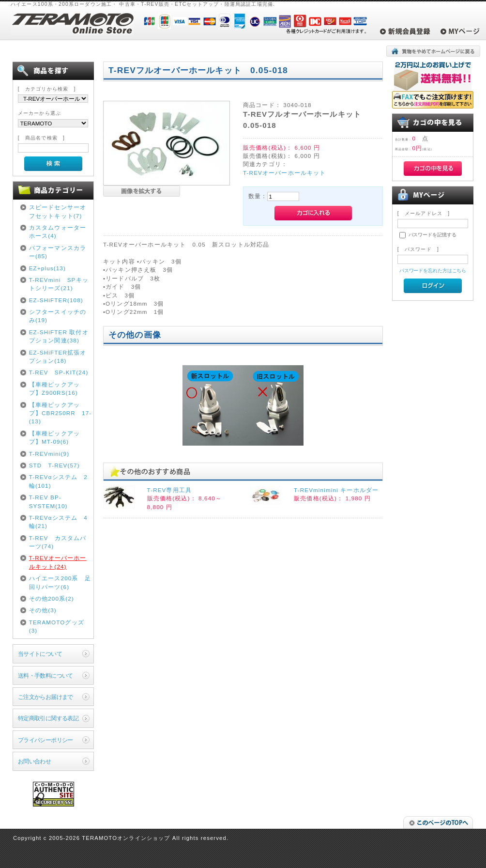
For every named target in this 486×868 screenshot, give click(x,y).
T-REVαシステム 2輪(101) (58, 481)
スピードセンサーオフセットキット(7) (58, 211)
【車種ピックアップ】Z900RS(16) (54, 388)
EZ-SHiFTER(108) (56, 300)
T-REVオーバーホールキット (285, 173)
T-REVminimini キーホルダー (336, 490)
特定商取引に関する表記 (48, 718)
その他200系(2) (52, 598)
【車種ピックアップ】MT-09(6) (54, 437)
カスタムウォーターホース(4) (58, 232)
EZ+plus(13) (47, 268)
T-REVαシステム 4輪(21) (58, 522)
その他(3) (43, 610)
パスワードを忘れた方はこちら (433, 271)
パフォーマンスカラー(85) (58, 252)
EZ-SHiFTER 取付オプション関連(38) (59, 336)
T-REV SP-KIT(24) (59, 372)
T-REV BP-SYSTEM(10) (48, 501)
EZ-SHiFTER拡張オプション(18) (58, 356)
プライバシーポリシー (46, 740)
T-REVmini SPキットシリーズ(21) (59, 284)
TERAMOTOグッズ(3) (57, 626)
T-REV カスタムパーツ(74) (58, 542)
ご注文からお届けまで (46, 697)
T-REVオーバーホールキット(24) (58, 562)
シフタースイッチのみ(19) (58, 316)
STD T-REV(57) (54, 465)
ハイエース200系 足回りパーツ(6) (60, 582)
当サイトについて (40, 654)
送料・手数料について (46, 675)
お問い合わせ (35, 761)
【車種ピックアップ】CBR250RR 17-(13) (61, 413)
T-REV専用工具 (170, 490)
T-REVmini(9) (49, 454)
